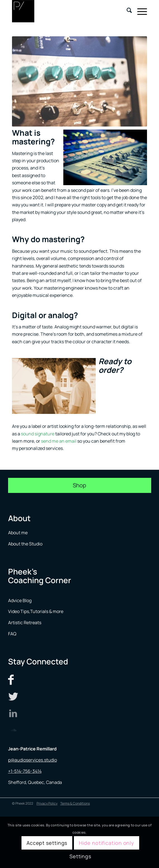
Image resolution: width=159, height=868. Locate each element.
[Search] (127, 11)
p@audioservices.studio (32, 760)
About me (18, 533)
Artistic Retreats (25, 623)
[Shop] (80, 485)
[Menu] (139, 11)
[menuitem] (127, 11)
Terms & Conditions (75, 803)
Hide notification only (107, 843)
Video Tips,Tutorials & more (36, 611)
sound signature (38, 434)
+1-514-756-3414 (25, 771)
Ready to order (115, 365)
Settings (80, 856)
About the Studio (25, 544)
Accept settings (47, 843)
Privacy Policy (47, 803)
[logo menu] (66, 11)
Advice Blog (20, 600)
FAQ (12, 634)
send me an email (59, 441)
